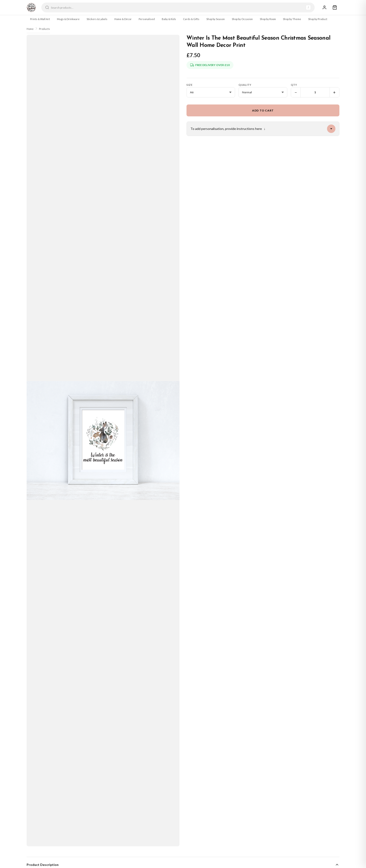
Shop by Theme (292, 19)
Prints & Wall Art (40, 19)
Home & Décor (123, 19)
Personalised (147, 19)
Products (44, 29)
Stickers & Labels (97, 19)
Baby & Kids (169, 19)
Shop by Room (268, 19)
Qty (294, 85)
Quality (245, 85)
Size (189, 85)
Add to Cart (263, 110)
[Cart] (335, 7)
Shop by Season (216, 19)
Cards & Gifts (191, 19)
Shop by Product (318, 19)
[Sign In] (324, 7)
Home (30, 29)
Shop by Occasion (242, 19)
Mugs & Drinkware (68, 19)
